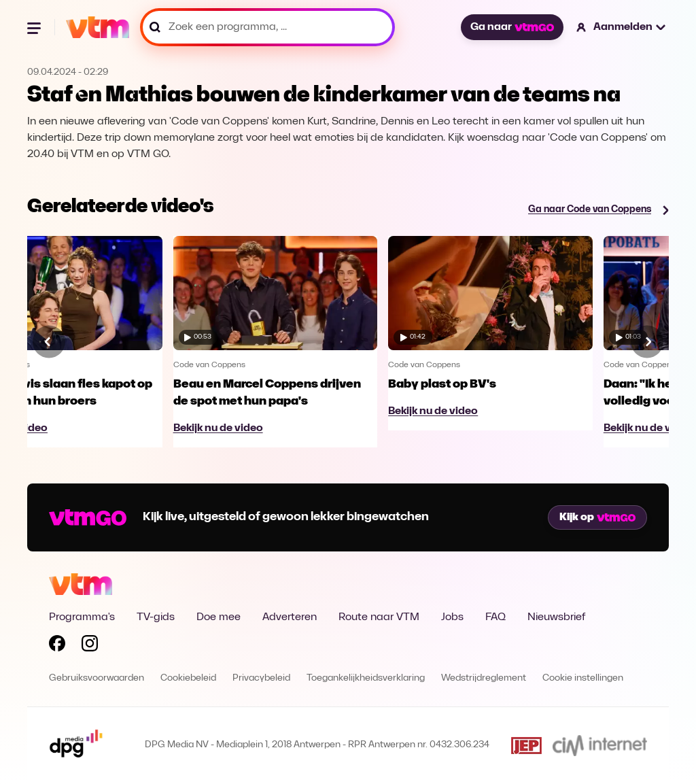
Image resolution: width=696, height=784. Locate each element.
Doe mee (219, 617)
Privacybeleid (261, 678)
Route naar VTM (379, 617)
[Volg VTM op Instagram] (90, 646)
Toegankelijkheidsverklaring (366, 678)
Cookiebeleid (188, 678)
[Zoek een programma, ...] (267, 27)
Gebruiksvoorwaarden (97, 678)
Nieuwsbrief (556, 617)
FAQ (495, 617)
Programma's (82, 617)
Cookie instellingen (583, 678)
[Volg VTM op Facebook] (57, 646)
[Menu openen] (35, 27)
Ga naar (512, 27)
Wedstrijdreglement (484, 678)
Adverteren (290, 617)
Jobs (452, 617)
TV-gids (156, 617)
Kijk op (597, 517)
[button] (622, 27)
